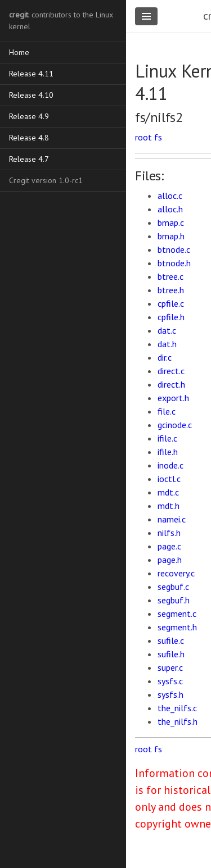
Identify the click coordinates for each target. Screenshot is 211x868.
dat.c (167, 330)
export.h (173, 398)
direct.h (171, 384)
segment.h (177, 627)
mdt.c (168, 492)
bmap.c (171, 222)
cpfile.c (171, 303)
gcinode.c (175, 425)
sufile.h (171, 654)
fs (158, 137)
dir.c (165, 357)
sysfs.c (170, 681)
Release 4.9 (29, 116)
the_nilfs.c (177, 708)
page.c (169, 546)
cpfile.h (171, 317)
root (143, 137)
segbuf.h (174, 600)
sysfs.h (170, 694)
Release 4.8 (29, 138)
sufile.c (171, 640)
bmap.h (171, 236)
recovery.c (176, 573)
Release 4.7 (29, 159)
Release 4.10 (31, 95)
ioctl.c (169, 479)
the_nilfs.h (178, 721)
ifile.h (168, 452)
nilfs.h (169, 533)
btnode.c (174, 249)
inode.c (170, 465)
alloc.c (170, 196)
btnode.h (174, 263)
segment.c (177, 613)
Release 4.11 (31, 74)
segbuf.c (173, 587)
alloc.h (170, 209)
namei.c (172, 519)
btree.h (171, 290)
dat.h (167, 344)
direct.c (171, 371)
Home (19, 52)
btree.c (170, 276)
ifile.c (167, 438)
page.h (170, 560)
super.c (170, 667)
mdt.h (169, 506)
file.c (167, 411)
